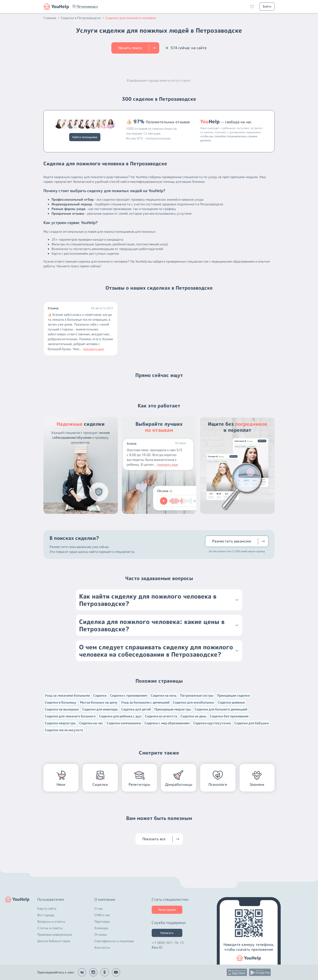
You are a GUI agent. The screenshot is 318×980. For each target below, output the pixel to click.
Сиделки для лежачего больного (70, 716)
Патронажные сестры (197, 695)
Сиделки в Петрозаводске (83, 18)
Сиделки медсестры (60, 723)
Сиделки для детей (136, 709)
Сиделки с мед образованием (167, 723)
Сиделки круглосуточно (212, 723)
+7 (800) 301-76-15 (168, 943)
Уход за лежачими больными (67, 695)
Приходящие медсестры (173, 709)
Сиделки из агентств (161, 716)
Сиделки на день (193, 716)
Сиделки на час (91, 723)
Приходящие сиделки (233, 695)
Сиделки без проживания (229, 716)
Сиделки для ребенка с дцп (120, 716)
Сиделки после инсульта (64, 730)
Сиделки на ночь (164, 695)
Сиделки (100, 695)
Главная (52, 18)
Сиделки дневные (231, 702)
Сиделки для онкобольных (194, 702)
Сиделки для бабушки (252, 723)
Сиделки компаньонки (124, 723)
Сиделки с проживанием (129, 695)
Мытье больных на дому (99, 702)
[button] (87, 6)
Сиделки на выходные (62, 709)
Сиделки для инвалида (100, 709)
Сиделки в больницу (61, 702)
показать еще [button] (93, 349)
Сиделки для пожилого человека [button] (131, 18)
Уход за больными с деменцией (145, 702)
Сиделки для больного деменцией (221, 709)
